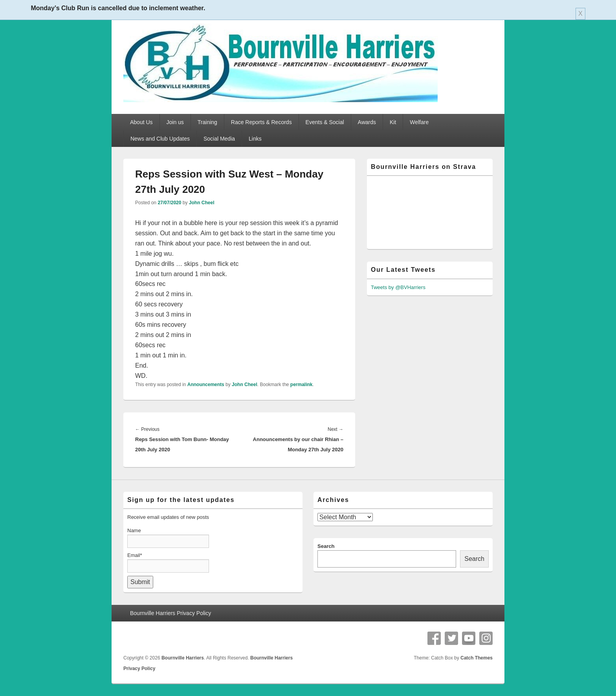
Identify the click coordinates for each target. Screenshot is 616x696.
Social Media (219, 139)
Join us (175, 122)
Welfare (419, 122)
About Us (141, 122)
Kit (393, 122)
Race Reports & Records (261, 122)
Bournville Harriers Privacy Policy (170, 613)
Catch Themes (477, 658)
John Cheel (202, 203)
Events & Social (325, 122)
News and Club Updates (160, 139)
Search (326, 546)
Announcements (206, 385)
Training (207, 122)
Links (255, 139)
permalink (302, 385)
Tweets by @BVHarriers (398, 287)
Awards (367, 122)
